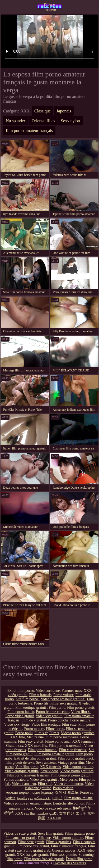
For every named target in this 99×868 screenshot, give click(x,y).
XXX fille (17, 737)
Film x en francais (73, 750)
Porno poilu (24, 733)
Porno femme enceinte (53, 712)
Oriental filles (43, 121)
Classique (43, 111)
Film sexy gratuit (31, 741)
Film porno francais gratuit (44, 859)
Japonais (64, 111)
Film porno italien (21, 712)
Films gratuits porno (80, 833)
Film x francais (41, 695)
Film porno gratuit (81, 708)
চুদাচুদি (57, 798)
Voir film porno (27, 767)
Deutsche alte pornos (68, 803)
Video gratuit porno (69, 784)
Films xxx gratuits (63, 855)
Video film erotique (46, 724)
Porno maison (63, 788)
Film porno (57, 708)
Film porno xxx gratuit (32, 846)
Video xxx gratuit (49, 716)
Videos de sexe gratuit (20, 833)
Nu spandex (16, 121)
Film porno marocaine (62, 737)
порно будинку (42, 792)
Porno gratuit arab (37, 850)
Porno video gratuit (20, 716)
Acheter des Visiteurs (70, 863)
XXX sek (54, 818)
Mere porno (68, 780)
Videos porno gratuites (78, 733)
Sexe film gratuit (50, 833)
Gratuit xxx (15, 746)
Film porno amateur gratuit (54, 754)
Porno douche (58, 720)
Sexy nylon (70, 121)
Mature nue (35, 737)
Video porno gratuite (78, 767)
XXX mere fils (36, 746)
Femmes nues (72, 691)
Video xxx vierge (17, 724)
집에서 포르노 (67, 792)
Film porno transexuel (66, 746)
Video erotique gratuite (22, 771)
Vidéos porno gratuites (77, 771)
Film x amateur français (50, 7)
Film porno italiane (78, 798)
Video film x (81, 712)
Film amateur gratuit (21, 838)
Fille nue (44, 838)
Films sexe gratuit (63, 703)
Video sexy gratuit (44, 780)
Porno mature (80, 720)
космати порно (17, 792)
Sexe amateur (46, 763)
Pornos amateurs (16, 780)
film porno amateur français (29, 131)
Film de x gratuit (34, 720)
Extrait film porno (21, 691)
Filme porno (55, 729)
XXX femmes (83, 741)
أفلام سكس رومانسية (34, 798)
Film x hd (45, 784)
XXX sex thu (25, 813)
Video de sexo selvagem (53, 808)
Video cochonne (48, 691)
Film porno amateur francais (28, 775)
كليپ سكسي (47, 813)
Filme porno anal (58, 741)
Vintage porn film (71, 763)
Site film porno (27, 699)
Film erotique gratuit (31, 708)
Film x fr (41, 733)
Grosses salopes (64, 850)
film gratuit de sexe (20, 763)
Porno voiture (63, 695)
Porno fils (41, 703)
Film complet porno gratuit (71, 775)
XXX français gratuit (32, 855)
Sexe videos (49, 771)
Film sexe (69, 724)
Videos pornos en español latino (27, 803)
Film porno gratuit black (76, 758)
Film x (54, 733)
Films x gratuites (59, 842)
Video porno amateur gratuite (63, 699)
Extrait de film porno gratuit (35, 758)
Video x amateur (24, 784)
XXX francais (50, 767)
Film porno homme (43, 750)
